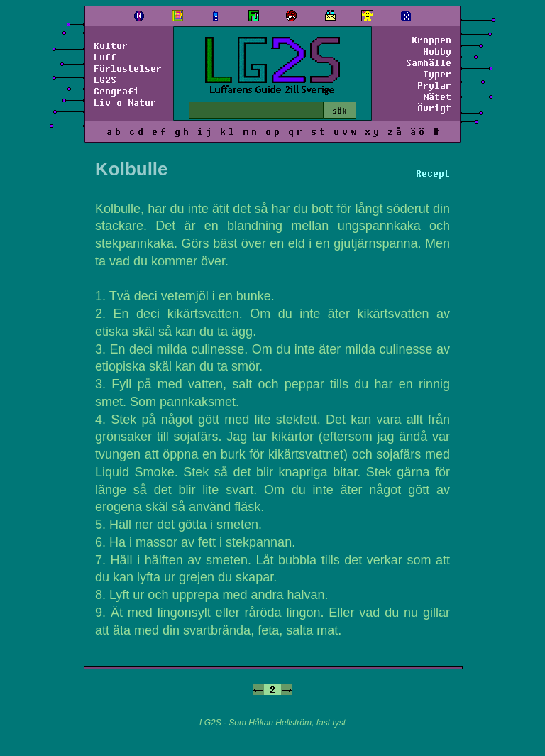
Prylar (434, 85)
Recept (433, 173)
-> (287, 689)
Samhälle (429, 62)
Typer (437, 74)
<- (258, 689)
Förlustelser (128, 68)
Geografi (116, 91)
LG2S (105, 80)
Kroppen (431, 40)
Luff (105, 57)
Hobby (437, 51)
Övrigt (434, 108)
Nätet (437, 97)
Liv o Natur (125, 102)
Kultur (111, 45)
